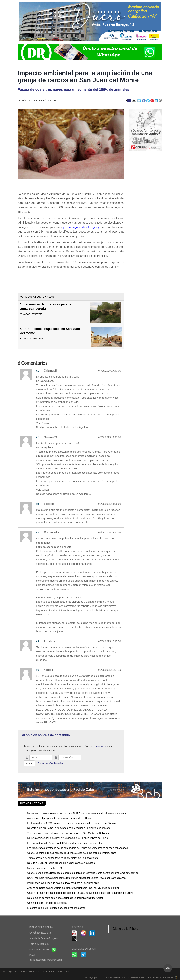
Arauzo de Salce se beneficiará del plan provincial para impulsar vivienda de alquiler (73, 888)
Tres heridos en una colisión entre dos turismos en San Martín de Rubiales (68, 833)
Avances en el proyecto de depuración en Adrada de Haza (59, 818)
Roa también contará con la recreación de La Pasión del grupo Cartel (65, 898)
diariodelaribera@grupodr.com (46, 960)
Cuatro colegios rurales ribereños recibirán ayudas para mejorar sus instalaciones (72, 853)
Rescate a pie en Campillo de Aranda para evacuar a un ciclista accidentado (69, 828)
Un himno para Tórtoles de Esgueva (47, 903)
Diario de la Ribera (126, 929)
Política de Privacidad (25, 971)
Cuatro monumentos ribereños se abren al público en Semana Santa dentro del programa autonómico (83, 873)
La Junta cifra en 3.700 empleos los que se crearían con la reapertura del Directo (71, 823)
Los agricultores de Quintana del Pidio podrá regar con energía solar (65, 843)
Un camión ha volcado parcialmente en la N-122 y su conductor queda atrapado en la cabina (78, 813)
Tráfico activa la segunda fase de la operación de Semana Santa (62, 858)
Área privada (63, 971)
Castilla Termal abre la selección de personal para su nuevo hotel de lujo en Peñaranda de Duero (80, 893)
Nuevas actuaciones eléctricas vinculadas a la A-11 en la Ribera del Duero (68, 838)
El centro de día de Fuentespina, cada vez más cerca (56, 908)
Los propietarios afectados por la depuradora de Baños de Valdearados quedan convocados (78, 848)
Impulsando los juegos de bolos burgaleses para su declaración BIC (64, 883)
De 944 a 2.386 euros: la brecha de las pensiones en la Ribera (61, 863)
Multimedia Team (153, 978)
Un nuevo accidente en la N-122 (45, 868)
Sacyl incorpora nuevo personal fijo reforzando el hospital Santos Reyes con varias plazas (76, 878)
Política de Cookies (46, 971)
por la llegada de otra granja (82, 227)
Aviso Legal (8, 971)
